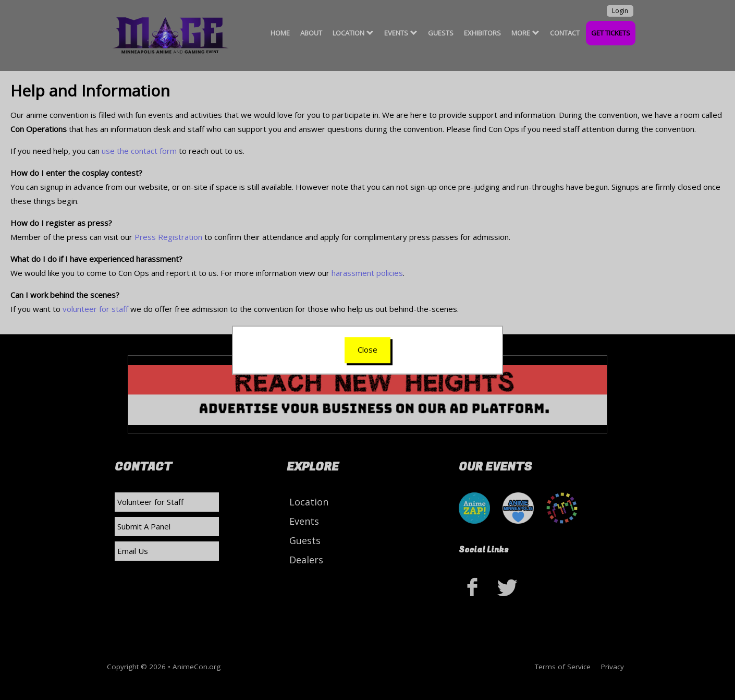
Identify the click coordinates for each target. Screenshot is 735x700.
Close (367, 349)
